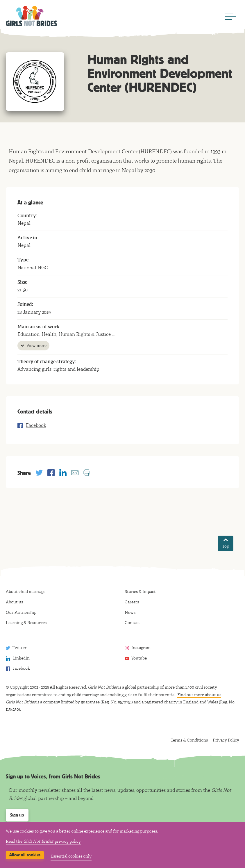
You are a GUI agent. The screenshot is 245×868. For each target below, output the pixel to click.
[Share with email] (75, 473)
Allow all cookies (25, 855)
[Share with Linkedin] (63, 473)
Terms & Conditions (189, 740)
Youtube (139, 658)
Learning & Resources (26, 623)
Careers (132, 602)
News (130, 613)
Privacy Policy (226, 740)
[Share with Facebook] (51, 473)
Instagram (141, 648)
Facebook (36, 425)
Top (226, 544)
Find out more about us (199, 695)
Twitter (19, 648)
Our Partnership (21, 613)
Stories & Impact (140, 592)
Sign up (17, 815)
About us (14, 602)
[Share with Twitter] (39, 473)
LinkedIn (21, 658)
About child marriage (26, 592)
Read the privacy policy (43, 841)
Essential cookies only (71, 856)
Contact (132, 623)
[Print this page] (87, 473)
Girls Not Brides (31, 16)
